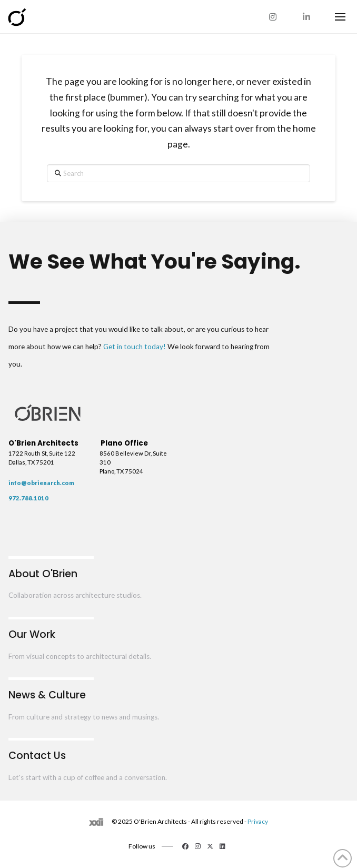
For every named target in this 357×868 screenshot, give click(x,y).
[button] (340, 17)
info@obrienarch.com (41, 483)
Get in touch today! (135, 347)
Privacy (258, 821)
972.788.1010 (28, 498)
